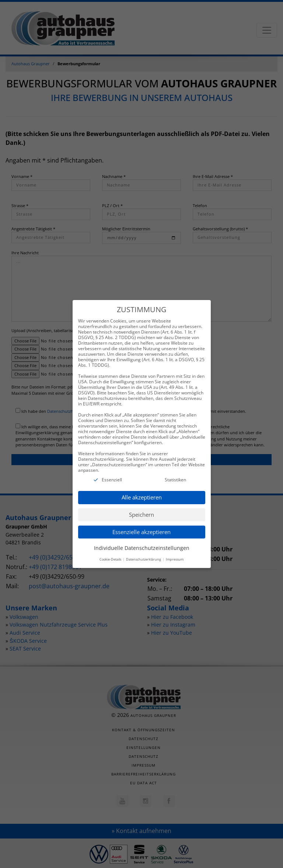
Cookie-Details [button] (111, 552)
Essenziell (112, 472)
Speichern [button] (141, 507)
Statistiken (175, 472)
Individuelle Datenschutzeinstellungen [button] (142, 540)
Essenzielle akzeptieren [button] (141, 524)
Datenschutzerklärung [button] (144, 552)
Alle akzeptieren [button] (142, 489)
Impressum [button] (175, 552)
